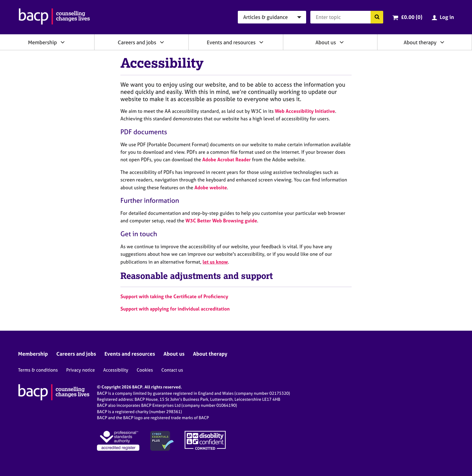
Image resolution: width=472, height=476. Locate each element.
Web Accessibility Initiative (305, 111)
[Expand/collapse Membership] (63, 42)
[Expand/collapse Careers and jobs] (162, 42)
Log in (447, 17)
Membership (42, 42)
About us (326, 42)
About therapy (420, 42)
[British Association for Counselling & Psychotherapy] (54, 17)
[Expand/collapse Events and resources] (261, 42)
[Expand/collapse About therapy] (442, 42)
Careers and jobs (137, 42)
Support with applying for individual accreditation (175, 309)
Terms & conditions (38, 370)
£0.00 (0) (412, 17)
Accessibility (116, 370)
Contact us (172, 370)
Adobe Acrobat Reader (227, 159)
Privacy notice (81, 370)
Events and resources (231, 42)
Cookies (145, 370)
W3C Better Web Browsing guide (221, 221)
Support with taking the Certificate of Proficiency (174, 296)
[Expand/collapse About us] (342, 42)
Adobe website (211, 187)
